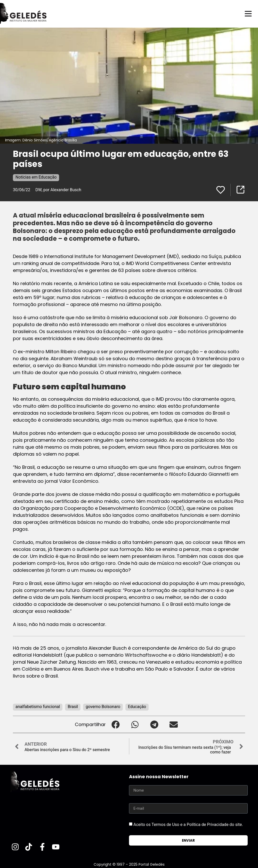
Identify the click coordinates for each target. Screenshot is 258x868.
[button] (115, 724)
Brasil (73, 707)
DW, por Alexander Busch (58, 190)
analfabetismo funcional (38, 707)
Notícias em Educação (36, 177)
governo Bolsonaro (103, 707)
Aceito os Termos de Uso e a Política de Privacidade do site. (188, 825)
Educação (137, 707)
